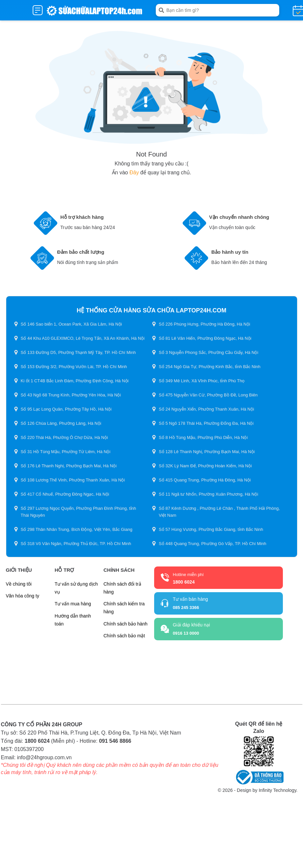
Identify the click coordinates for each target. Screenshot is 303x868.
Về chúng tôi (19, 584)
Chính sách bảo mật (124, 636)
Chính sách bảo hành (126, 624)
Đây (134, 173)
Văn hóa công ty (23, 596)
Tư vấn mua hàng (73, 604)
